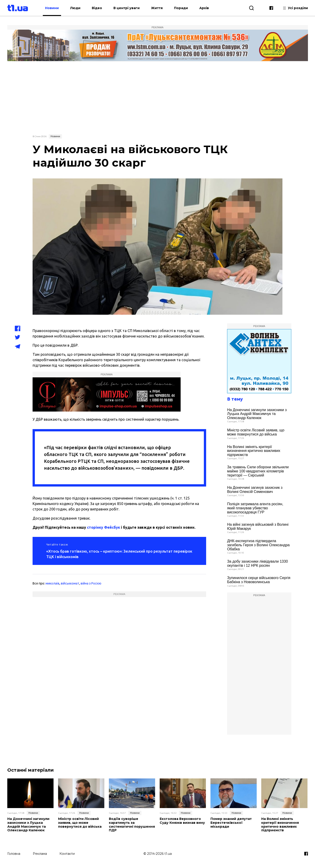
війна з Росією (91, 583)
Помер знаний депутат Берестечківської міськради (231, 823)
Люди (75, 8)
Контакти (67, 854)
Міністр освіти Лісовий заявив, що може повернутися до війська (256, 432)
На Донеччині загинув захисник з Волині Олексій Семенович (255, 490)
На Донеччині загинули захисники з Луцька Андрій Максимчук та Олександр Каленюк (257, 414)
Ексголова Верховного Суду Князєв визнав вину (182, 821)
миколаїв (52, 583)
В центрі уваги (127, 8)
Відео (97, 8)
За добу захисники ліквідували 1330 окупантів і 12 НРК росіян (257, 563)
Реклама (40, 854)
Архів (204, 8)
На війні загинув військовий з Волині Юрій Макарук (258, 527)
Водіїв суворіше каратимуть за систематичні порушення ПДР (132, 825)
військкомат (70, 583)
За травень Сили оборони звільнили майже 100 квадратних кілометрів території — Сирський (258, 471)
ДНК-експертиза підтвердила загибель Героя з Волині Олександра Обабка (258, 545)
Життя (157, 8)
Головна (14, 854)
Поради (181, 8)
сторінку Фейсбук (104, 527)
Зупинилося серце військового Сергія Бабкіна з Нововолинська (259, 580)
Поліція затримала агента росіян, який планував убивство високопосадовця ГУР (255, 508)
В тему (235, 399)
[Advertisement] (158, 97)
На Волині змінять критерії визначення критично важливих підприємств (254, 451)
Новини (52, 8)
